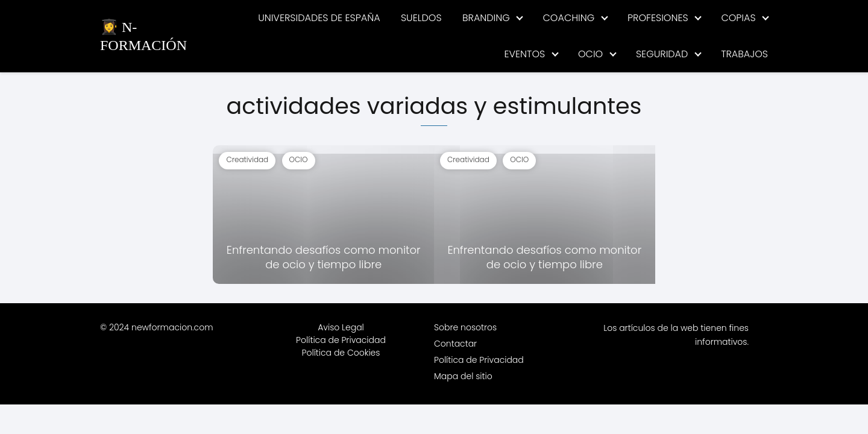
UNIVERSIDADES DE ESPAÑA (319, 18)
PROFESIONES (658, 18)
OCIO (590, 54)
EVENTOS (524, 54)
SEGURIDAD (662, 54)
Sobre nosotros (465, 327)
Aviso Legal (341, 327)
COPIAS (738, 18)
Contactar (455, 344)
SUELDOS (421, 18)
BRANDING (486, 18)
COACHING (569, 18)
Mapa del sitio (463, 376)
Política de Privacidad (341, 340)
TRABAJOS (744, 54)
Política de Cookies (341, 353)
